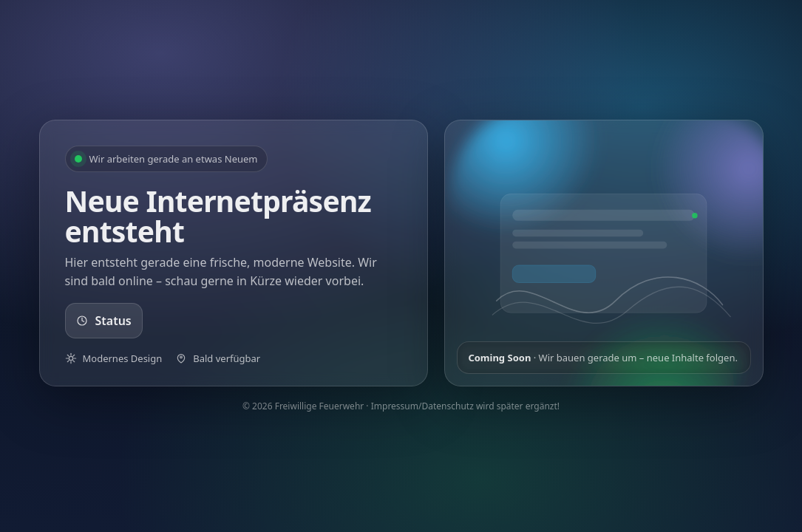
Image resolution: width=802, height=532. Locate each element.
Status (104, 321)
